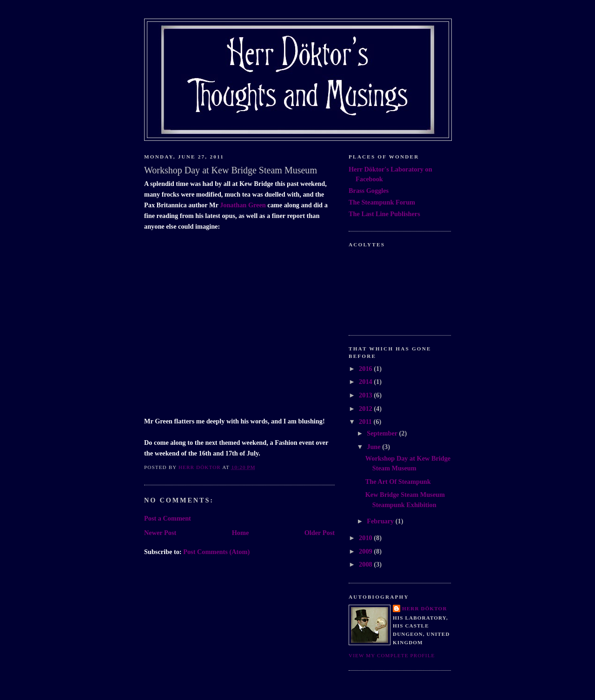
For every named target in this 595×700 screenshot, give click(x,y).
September (383, 433)
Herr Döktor (425, 608)
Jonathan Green (243, 205)
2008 (366, 564)
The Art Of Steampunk (398, 482)
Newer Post (160, 533)
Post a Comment (168, 518)
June (374, 447)
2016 (366, 369)
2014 (366, 382)
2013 (366, 395)
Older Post (320, 533)
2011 (366, 422)
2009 (366, 551)
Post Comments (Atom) (216, 552)
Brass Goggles (369, 191)
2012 (366, 409)
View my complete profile (392, 655)
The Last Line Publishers (384, 214)
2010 (366, 538)
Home (241, 533)
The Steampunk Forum (382, 202)
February (381, 521)
